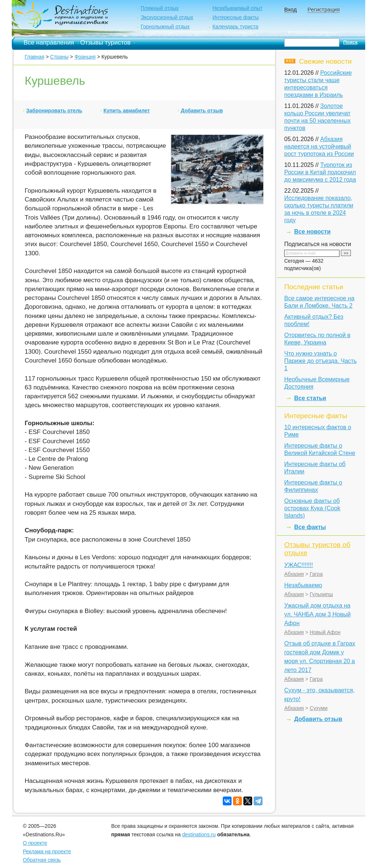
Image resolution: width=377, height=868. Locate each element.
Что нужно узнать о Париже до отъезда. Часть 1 (320, 361)
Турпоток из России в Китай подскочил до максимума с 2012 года (320, 172)
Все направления (49, 43)
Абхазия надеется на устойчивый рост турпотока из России (319, 146)
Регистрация (324, 9)
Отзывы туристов (105, 43)
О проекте (35, 843)
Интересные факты (236, 17)
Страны (59, 57)
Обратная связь (42, 860)
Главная (34, 57)
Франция (85, 57)
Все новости (312, 232)
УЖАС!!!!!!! (299, 565)
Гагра (316, 574)
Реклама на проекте (47, 851)
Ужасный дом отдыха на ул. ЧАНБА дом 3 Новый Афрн (317, 614)
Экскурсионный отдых (167, 17)
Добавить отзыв (202, 111)
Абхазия (294, 574)
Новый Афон (325, 632)
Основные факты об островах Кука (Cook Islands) (312, 508)
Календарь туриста (235, 27)
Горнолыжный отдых (165, 27)
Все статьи (310, 398)
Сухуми (318, 708)
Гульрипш (321, 594)
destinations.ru (199, 834)
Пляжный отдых (160, 8)
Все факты (310, 527)
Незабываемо (303, 585)
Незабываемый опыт (237, 8)
